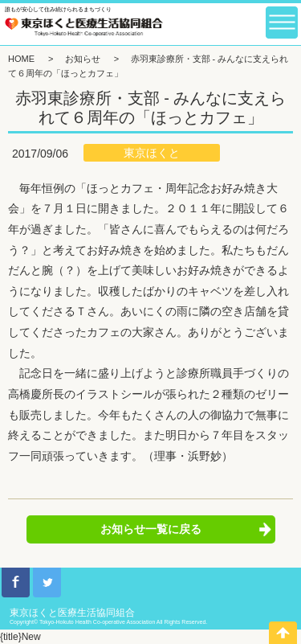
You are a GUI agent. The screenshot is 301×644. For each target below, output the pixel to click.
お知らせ (83, 59)
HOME (21, 59)
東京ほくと (152, 153)
